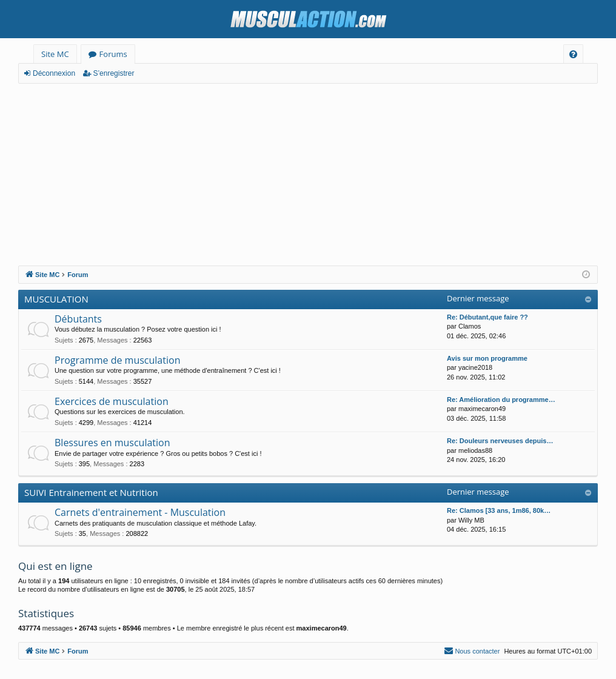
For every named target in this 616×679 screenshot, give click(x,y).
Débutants (78, 319)
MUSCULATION (56, 299)
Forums (113, 54)
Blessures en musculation (112, 443)
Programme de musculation (117, 360)
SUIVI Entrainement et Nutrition (91, 492)
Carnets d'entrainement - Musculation (140, 512)
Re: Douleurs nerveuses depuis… (500, 441)
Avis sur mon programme (487, 358)
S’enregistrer (113, 73)
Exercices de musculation (112, 401)
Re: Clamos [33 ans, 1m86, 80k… (499, 510)
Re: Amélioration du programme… (501, 400)
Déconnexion (54, 73)
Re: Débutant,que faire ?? (487, 317)
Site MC (55, 54)
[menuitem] (573, 54)
